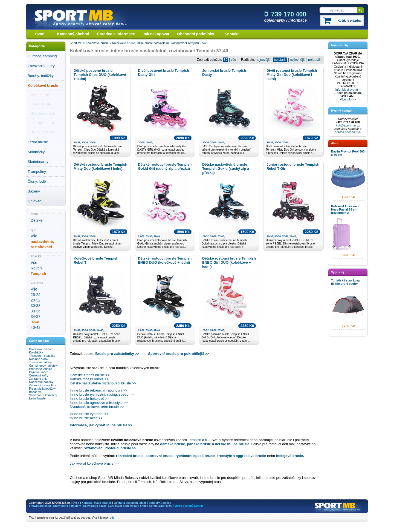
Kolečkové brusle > (99, 43)
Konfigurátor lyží (160, 506)
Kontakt (231, 34)
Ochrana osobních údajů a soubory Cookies (142, 503)
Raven (36, 268)
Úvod (40, 34)
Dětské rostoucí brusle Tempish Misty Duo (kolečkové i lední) (100, 166)
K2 (207, 440)
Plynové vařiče (39, 372)
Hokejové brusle (43, 114)
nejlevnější (298, 60)
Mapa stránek (103, 503)
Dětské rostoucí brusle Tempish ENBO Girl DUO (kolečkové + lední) (229, 262)
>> (110, 448)
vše (234, 60)
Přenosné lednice (41, 369)
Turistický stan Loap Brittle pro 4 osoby (346, 282)
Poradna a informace (116, 34)
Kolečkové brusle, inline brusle (133, 43)
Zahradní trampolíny (42, 385)
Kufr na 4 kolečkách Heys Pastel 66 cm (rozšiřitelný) (345, 209)
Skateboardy (38, 162)
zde (112, 518)
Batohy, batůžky (41, 76)
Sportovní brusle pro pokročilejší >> (179, 354)
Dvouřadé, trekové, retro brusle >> (97, 407)
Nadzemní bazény (41, 382)
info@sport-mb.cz (348, 125)
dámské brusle (173, 444)
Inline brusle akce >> (86, 418)
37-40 (204, 43)
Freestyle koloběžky (42, 389)
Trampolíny (37, 172)
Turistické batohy (40, 362)
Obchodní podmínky (195, 34)
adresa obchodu (346, 132)
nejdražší (315, 60)
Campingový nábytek (43, 366)
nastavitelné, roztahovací (170, 43)
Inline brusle (40, 95)
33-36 (36, 311)
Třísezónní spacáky (42, 356)
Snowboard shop (40, 506)
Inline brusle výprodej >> (89, 414)
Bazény (34, 191)
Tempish (193, 43)
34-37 (36, 317)
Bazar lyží (36, 392)
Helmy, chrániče (43, 132)
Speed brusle (40, 104)
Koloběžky (36, 152)
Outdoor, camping (42, 56)
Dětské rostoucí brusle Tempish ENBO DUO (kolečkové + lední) (165, 260)
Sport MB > (78, 43)
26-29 (36, 295)
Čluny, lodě (37, 181)
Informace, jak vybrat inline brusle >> (101, 425)
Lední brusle (38, 142)
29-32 (36, 300)
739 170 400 (285, 14)
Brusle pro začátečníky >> (117, 354)
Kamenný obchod (73, 34)
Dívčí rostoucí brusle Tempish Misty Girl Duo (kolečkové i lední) (292, 75)
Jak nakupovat (156, 34)
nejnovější (263, 60)
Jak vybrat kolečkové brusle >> (94, 463)
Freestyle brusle (43, 123)
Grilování (35, 201)
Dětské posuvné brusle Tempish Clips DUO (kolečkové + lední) (100, 75)
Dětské (37, 220)
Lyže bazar (115, 506)
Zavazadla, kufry (41, 66)
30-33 (36, 306)
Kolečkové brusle (43, 86)
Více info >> (348, 99)
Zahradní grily (38, 379)
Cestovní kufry (39, 375)
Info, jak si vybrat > (348, 90)
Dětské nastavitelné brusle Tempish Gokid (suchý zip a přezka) (226, 169)
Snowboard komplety (43, 395)
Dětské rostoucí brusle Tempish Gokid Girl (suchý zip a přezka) (165, 166)
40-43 (36, 327)
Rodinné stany (39, 359)
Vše (34, 236)
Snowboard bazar (95, 506)
